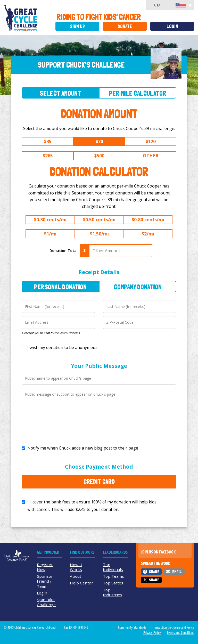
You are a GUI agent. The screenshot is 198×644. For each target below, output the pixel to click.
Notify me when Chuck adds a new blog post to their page (83, 448)
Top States (113, 583)
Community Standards (132, 627)
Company (138, 287)
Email (177, 572)
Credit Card (99, 482)
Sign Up (77, 26)
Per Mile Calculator (138, 93)
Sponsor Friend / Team (45, 581)
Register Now (45, 567)
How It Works (76, 567)
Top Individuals (113, 567)
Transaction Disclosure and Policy (173, 627)
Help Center (81, 583)
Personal (60, 287)
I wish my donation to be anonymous (62, 347)
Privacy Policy (152, 633)
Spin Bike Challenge (46, 602)
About (76, 576)
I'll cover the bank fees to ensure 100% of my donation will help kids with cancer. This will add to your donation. (92, 506)
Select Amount (60, 93)
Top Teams (113, 576)
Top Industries (113, 592)
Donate (125, 26)
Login (172, 26)
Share (154, 572)
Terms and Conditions (180, 633)
